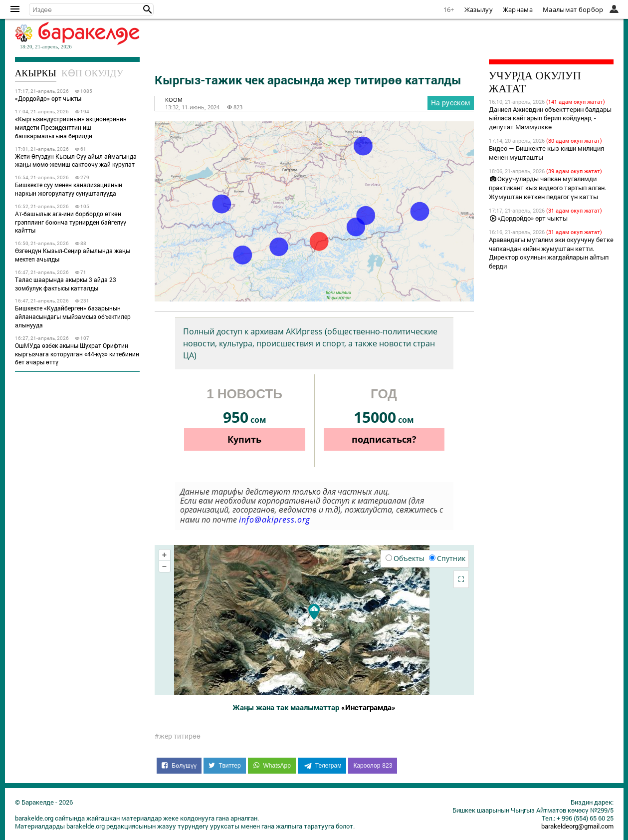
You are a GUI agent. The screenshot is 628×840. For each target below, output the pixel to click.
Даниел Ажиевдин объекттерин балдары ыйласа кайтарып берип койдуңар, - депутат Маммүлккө (550, 118)
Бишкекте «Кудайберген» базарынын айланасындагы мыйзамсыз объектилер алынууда (73, 316)
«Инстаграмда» (368, 707)
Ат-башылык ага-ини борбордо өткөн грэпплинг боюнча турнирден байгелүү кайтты (71, 222)
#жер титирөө (178, 736)
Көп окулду (92, 73)
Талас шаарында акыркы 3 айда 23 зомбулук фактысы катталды (66, 284)
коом (174, 100)
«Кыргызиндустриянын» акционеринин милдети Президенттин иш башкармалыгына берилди (71, 127)
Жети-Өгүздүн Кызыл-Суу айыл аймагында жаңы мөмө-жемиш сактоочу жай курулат (76, 160)
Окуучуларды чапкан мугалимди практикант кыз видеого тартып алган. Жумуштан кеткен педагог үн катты (547, 188)
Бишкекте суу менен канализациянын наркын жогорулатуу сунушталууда (69, 189)
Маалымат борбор (573, 9)
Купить (244, 439)
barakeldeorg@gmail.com (577, 826)
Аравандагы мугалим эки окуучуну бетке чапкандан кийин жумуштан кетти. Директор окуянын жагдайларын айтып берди (551, 253)
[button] (148, 9)
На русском (451, 103)
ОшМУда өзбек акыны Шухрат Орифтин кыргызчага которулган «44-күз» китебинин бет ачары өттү (77, 354)
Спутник (447, 558)
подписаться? (384, 439)
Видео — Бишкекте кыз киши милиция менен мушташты (546, 153)
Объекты (405, 558)
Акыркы (36, 73)
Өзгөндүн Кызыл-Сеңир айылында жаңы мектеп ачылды (73, 255)
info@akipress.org (275, 520)
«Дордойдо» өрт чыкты (48, 98)
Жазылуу (479, 9)
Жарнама (518, 9)
